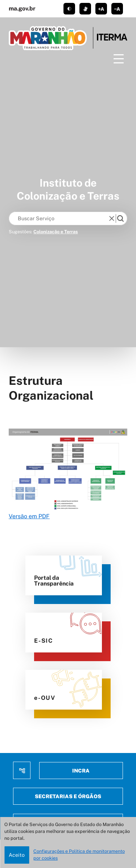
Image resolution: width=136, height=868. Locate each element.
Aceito (17, 855)
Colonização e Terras (56, 232)
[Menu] (119, 59)
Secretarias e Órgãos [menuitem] (68, 796)
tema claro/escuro (69, 9)
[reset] (112, 218)
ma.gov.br (22, 8)
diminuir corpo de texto (117, 9)
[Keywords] (60, 218)
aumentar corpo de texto (101, 9)
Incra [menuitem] (81, 771)
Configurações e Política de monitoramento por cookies (79, 855)
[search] (120, 218)
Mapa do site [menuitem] (22, 770)
